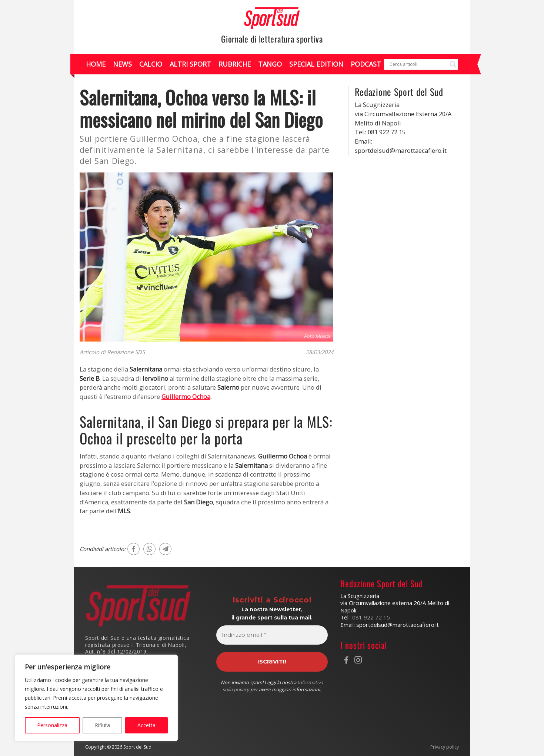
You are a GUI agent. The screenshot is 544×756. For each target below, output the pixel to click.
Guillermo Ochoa (186, 397)
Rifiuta (102, 725)
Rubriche (235, 64)
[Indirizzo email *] (272, 635)
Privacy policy (445, 747)
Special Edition (316, 64)
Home (96, 64)
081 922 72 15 (371, 617)
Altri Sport (190, 64)
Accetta (146, 725)
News (122, 64)
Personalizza (52, 725)
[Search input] (418, 64)
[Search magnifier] (453, 64)
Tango (270, 64)
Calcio (151, 64)
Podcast (366, 64)
